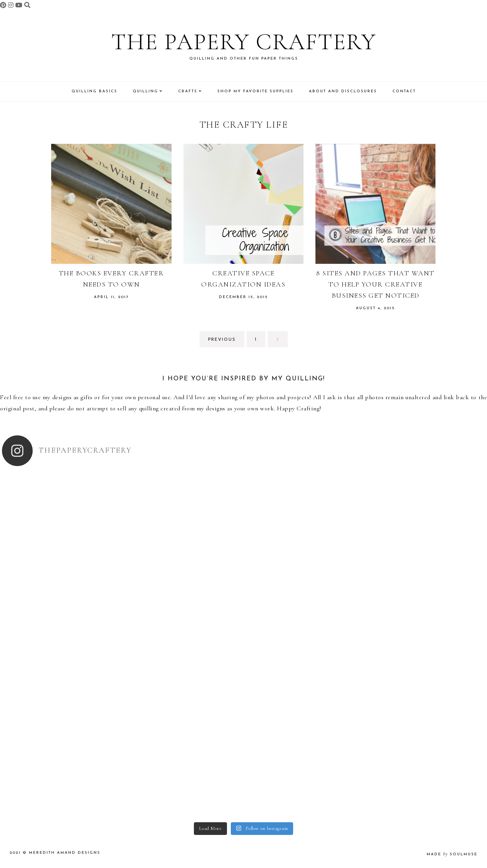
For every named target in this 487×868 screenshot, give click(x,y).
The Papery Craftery (244, 42)
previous (222, 340)
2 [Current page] (282, 342)
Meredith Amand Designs (65, 853)
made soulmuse (452, 854)
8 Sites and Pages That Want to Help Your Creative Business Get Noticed (375, 284)
